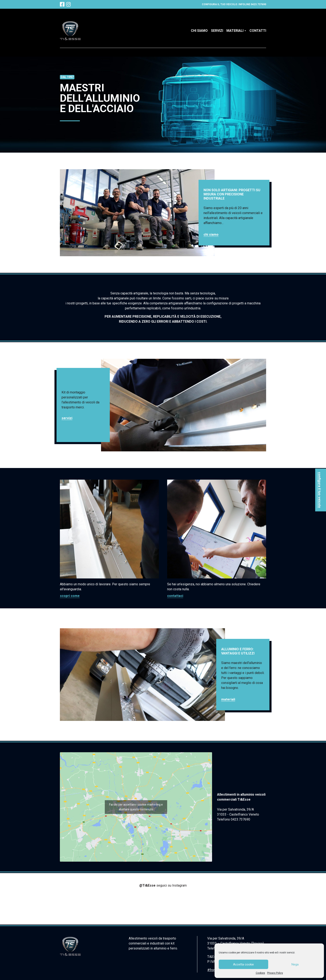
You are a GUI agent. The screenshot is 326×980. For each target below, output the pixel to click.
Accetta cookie (243, 964)
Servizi (217, 31)
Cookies (260, 973)
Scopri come (70, 596)
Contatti (258, 31)
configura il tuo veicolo (319, 490)
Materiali (235, 31)
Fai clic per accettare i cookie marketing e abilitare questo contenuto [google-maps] (136, 807)
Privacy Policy (275, 973)
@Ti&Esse (148, 885)
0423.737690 (258, 4)
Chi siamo (199, 31)
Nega (295, 964)
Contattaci (175, 596)
